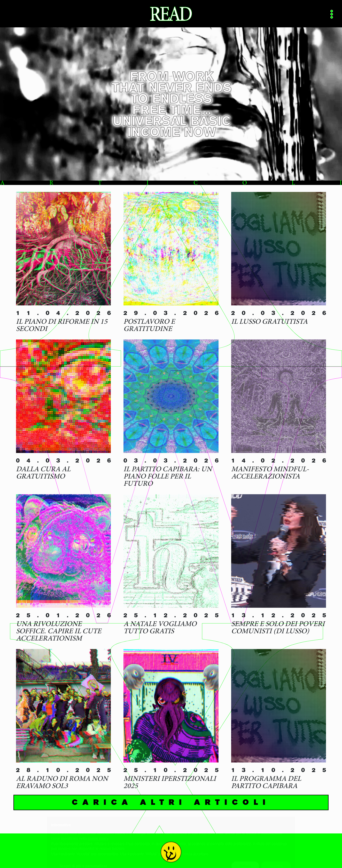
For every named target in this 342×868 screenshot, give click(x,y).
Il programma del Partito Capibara (266, 783)
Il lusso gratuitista (269, 322)
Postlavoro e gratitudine (149, 326)
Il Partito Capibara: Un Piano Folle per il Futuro (168, 477)
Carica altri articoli (171, 802)
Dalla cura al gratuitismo (43, 473)
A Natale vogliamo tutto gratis (160, 628)
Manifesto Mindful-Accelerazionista (270, 473)
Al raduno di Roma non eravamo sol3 (62, 783)
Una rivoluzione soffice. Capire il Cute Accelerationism (59, 632)
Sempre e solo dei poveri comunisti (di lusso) (278, 628)
